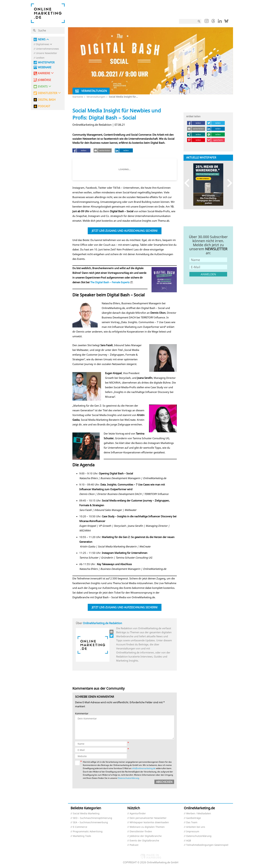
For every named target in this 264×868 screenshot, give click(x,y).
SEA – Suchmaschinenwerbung (90, 822)
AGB (189, 841)
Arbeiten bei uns (196, 827)
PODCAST (44, 106)
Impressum (193, 832)
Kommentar (82, 714)
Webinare (45, 67)
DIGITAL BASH (47, 100)
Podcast (134, 845)
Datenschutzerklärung (128, 778)
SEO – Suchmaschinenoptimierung (93, 818)
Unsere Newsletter (47, 53)
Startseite (78, 97)
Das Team (192, 822)
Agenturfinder (138, 814)
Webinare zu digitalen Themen (147, 827)
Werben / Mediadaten (199, 814)
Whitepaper (46, 63)
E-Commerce (80, 827)
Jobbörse (44, 80)
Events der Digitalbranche (144, 841)
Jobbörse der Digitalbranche (146, 836)
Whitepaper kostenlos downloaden (149, 822)
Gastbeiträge (194, 818)
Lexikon (40, 58)
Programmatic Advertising (88, 832)
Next (228, 183)
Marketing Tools (82, 836)
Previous (188, 183)
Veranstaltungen (96, 97)
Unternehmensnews (47, 49)
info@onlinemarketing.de (144, 768)
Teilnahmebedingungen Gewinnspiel (207, 845)
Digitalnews (43, 44)
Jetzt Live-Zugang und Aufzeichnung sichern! (125, 231)
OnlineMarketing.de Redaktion (102, 623)
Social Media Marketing (86, 814)
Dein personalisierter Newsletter (148, 818)
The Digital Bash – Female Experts (110, 282)
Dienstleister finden (141, 832)
